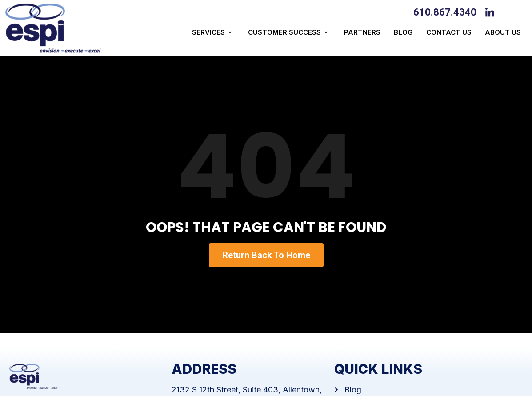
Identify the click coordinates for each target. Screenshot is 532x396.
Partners (362, 32)
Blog (403, 32)
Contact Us (449, 32)
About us (503, 32)
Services (213, 32)
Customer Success (289, 32)
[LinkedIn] (492, 12)
